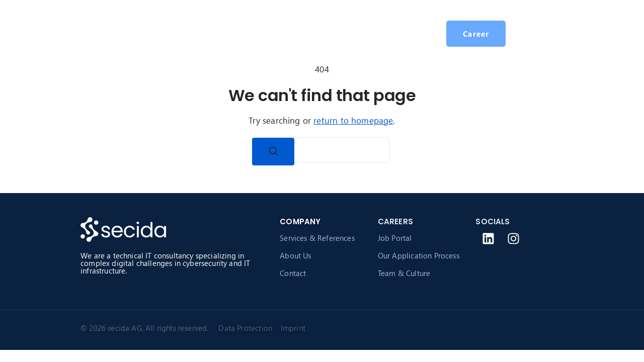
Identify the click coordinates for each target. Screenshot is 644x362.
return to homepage (353, 120)
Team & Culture (404, 273)
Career (345, 33)
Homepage (184, 33)
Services (236, 33)
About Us (295, 255)
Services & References (317, 238)
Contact (293, 273)
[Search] (273, 152)
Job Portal (395, 238)
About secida (292, 33)
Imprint (293, 328)
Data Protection (247, 328)
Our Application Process (419, 255)
